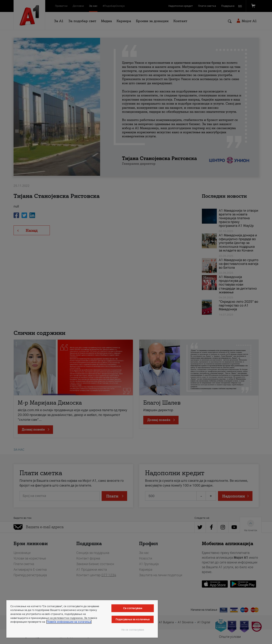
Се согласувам (133, 608)
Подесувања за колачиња (133, 619)
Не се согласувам (133, 630)
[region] (82, 619)
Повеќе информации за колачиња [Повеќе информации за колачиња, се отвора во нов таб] (69, 622)
